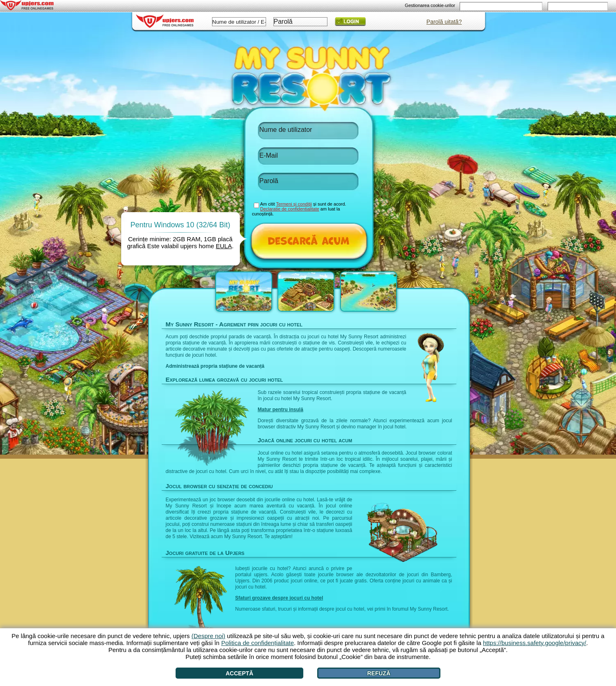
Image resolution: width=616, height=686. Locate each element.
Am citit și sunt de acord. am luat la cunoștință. (299, 209)
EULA (224, 246)
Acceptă (239, 673)
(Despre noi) (209, 636)
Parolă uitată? (444, 22)
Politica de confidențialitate (257, 643)
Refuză (379, 673)
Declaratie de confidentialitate (290, 209)
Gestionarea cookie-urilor (430, 5)
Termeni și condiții (294, 204)
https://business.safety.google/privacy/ (535, 643)
